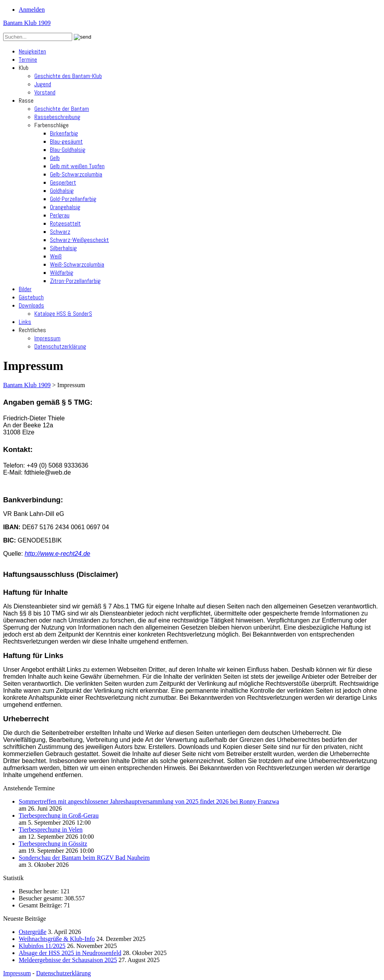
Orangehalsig (65, 207)
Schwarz (60, 232)
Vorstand (45, 92)
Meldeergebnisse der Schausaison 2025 (68, 960)
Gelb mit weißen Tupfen (77, 166)
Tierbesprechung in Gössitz (53, 844)
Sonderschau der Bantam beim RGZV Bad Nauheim (84, 858)
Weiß (56, 256)
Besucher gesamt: (42, 898)
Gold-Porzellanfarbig (73, 199)
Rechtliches (32, 330)
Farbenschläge (52, 125)
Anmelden (32, 10)
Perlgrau (60, 215)
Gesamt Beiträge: (41, 905)
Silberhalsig (63, 248)
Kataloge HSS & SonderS (63, 314)
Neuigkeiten (32, 51)
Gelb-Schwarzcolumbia (76, 174)
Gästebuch (31, 297)
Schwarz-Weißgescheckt (79, 240)
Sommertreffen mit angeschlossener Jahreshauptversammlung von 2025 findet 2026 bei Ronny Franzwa (149, 801)
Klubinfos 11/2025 (42, 946)
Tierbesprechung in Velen (51, 830)
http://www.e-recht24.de (57, 554)
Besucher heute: (40, 891)
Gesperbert (63, 182)
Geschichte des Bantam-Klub (68, 76)
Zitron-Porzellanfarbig (75, 281)
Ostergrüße (33, 932)
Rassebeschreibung (57, 117)
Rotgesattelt (65, 223)
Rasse (26, 100)
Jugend (43, 84)
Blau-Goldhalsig (68, 150)
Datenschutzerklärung (60, 346)
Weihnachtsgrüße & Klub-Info (57, 939)
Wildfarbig (62, 273)
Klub (24, 68)
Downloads (31, 305)
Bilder (25, 289)
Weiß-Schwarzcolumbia (77, 264)
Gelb (55, 158)
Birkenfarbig (64, 133)
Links (25, 322)
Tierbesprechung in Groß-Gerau (59, 815)
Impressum (47, 338)
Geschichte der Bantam (62, 109)
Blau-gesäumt (66, 141)
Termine (28, 60)
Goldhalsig (62, 191)
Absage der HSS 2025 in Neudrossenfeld (70, 953)
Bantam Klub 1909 (27, 23)
